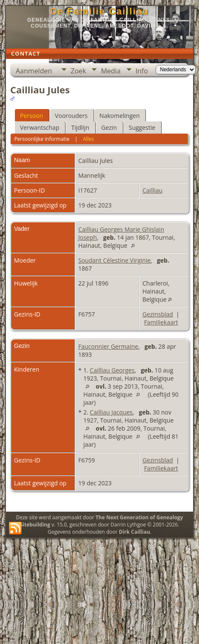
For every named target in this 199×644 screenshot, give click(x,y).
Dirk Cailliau (135, 532)
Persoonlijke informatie (42, 139)
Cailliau (152, 190)
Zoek (78, 71)
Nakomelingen (120, 116)
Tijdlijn (80, 127)
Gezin (109, 127)
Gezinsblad (158, 314)
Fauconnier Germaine (108, 346)
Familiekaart (161, 322)
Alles (88, 139)
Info (142, 71)
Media (111, 71)
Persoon (31, 116)
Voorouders (71, 116)
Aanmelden (34, 71)
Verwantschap (40, 127)
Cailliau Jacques (111, 412)
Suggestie (142, 127)
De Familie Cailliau (99, 11)
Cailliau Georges (112, 370)
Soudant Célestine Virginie (114, 260)
